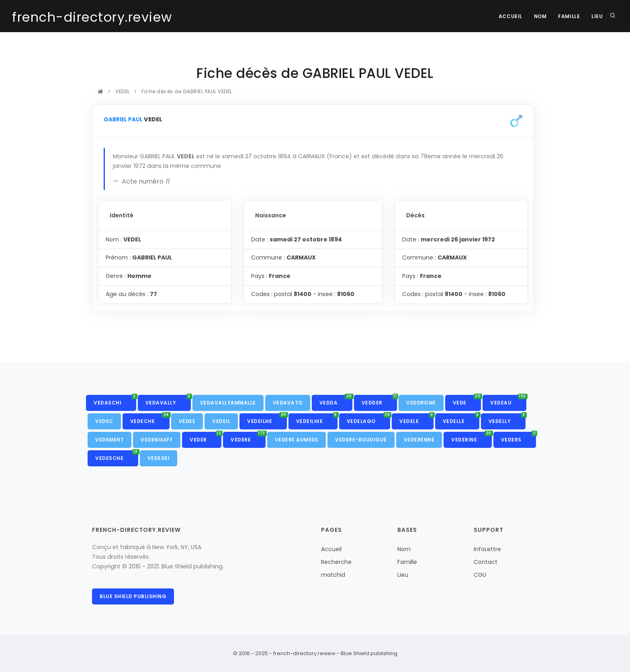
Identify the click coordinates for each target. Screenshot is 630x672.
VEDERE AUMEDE (297, 440)
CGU (480, 575)
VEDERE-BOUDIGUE (361, 440)
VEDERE (248, 437)
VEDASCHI (115, 400)
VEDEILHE (267, 419)
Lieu (597, 16)
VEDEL (123, 91)
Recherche (336, 562)
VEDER (206, 437)
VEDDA (336, 400)
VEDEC (104, 421)
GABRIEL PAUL (123, 119)
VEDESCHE (117, 456)
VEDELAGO (369, 419)
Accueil (508, 16)
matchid (333, 575)
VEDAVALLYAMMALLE (228, 403)
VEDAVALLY (168, 400)
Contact (486, 562)
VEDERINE (471, 437)
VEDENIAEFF (157, 440)
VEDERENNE (419, 440)
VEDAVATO (288, 403)
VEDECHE (150, 419)
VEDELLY (507, 419)
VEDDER (379, 400)
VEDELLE (461, 419)
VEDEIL (221, 421)
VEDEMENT (109, 440)
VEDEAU (508, 400)
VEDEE (187, 421)
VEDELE (416, 419)
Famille (568, 16)
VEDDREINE (421, 403)
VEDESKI (159, 458)
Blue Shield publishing (133, 596)
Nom (539, 16)
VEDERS (519, 437)
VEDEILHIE (317, 419)
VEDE (467, 400)
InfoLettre (487, 549)
